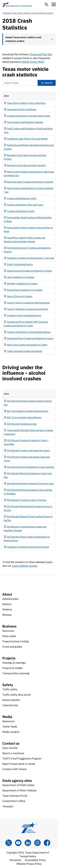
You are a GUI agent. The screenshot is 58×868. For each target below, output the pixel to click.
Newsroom (8, 721)
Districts (7, 604)
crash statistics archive (24, 566)
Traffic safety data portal (16, 695)
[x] (9, 843)
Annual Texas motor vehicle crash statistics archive (29, 13)
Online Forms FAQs (33, 62)
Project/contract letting (15, 641)
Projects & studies (12, 668)
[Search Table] (20, 83)
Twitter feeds (10, 727)
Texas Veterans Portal (15, 796)
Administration (10, 599)
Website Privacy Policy (29, 864)
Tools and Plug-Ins (41, 54)
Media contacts (11, 732)
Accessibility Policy (35, 860)
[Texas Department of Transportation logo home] (17, 4)
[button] (47, 5)
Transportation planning (16, 673)
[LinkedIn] (28, 843)
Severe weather (11, 700)
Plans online (9, 636)
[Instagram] (37, 843)
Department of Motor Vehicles (19, 790)
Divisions (7, 609)
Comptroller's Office (14, 801)
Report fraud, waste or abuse (19, 764)
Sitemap (7, 615)
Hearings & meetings (14, 663)
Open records (10, 748)
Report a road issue (13, 753)
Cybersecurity (10, 705)
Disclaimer (15, 860)
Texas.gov (8, 806)
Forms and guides (12, 647)
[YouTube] (18, 843)
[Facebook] (47, 843)
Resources (8, 631)
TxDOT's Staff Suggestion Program (22, 759)
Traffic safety (10, 689)
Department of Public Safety (18, 785)
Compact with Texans (14, 769)
